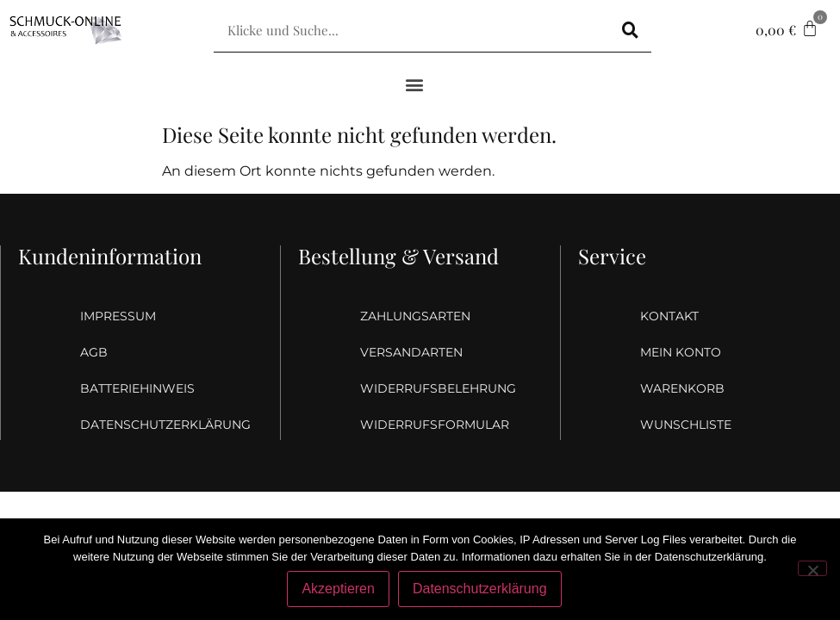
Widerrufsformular (421, 425)
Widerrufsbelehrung (421, 388)
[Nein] (812, 568)
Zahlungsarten (415, 316)
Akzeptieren (338, 589)
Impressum (118, 316)
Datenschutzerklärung (141, 425)
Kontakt (669, 316)
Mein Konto (681, 352)
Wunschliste (686, 425)
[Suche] (630, 30)
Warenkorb (682, 388)
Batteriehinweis (137, 388)
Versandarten (411, 352)
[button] (414, 84)
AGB (94, 352)
